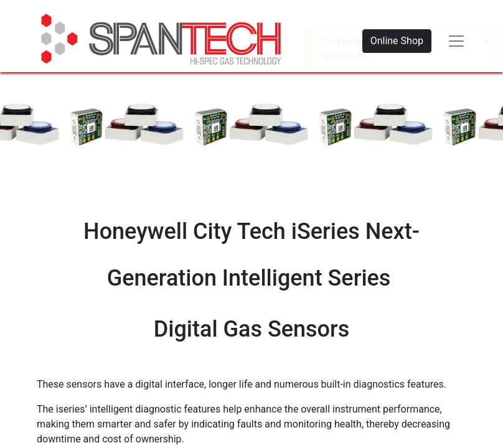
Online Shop (397, 41)
